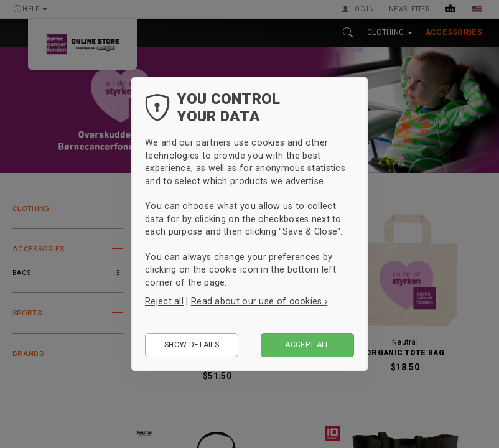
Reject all (164, 301)
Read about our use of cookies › (259, 301)
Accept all (307, 345)
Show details (192, 345)
